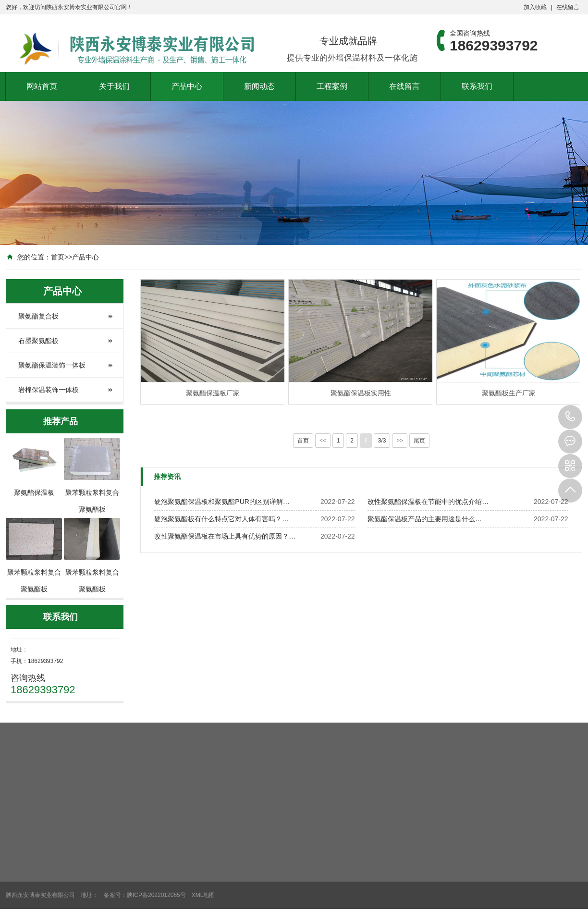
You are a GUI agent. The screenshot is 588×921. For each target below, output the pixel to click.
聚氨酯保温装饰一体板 (52, 365)
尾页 (419, 441)
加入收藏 (535, 7)
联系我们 (477, 86)
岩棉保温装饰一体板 (49, 390)
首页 (58, 257)
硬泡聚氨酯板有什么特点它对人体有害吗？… (221, 519)
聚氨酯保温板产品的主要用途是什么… (425, 519)
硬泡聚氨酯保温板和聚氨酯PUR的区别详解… (222, 502)
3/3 (382, 441)
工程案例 (332, 86)
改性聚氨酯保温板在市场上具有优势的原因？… (225, 536)
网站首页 (42, 86)
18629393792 (570, 417)
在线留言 (568, 7)
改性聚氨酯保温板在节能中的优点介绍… (428, 502)
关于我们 (114, 86)
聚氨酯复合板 (38, 316)
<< (323, 441)
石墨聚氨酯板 (38, 341)
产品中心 (187, 86)
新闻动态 (259, 86)
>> (400, 441)
